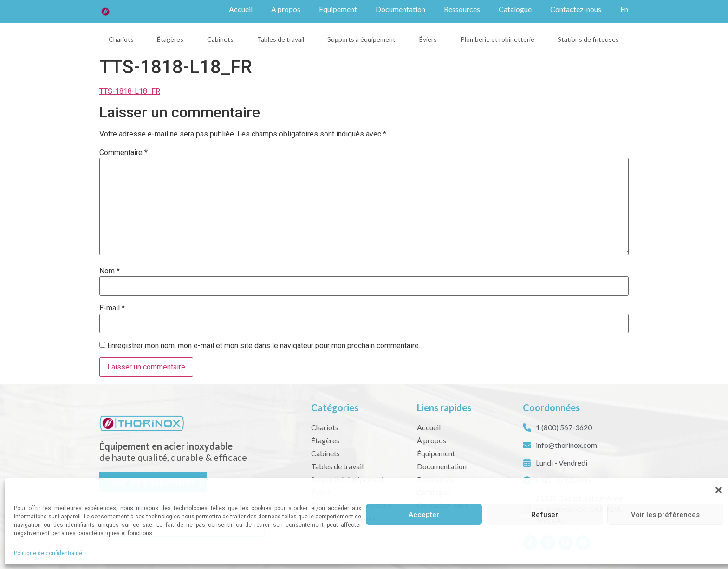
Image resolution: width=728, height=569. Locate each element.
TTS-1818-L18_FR (130, 91)
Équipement (338, 9)
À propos (286, 9)
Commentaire (123, 152)
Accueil (241, 9)
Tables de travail (281, 39)
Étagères (170, 39)
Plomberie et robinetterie (497, 39)
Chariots (121, 39)
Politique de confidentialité (48, 553)
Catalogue (515, 9)
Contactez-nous (576, 9)
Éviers (428, 39)
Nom (110, 271)
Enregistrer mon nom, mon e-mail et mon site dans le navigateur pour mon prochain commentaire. (264, 345)
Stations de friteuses (588, 39)
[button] (719, 490)
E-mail (112, 308)
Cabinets (220, 39)
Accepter (424, 515)
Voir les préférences (665, 515)
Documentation (400, 9)
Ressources (462, 9)
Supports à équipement (361, 39)
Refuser (545, 515)
